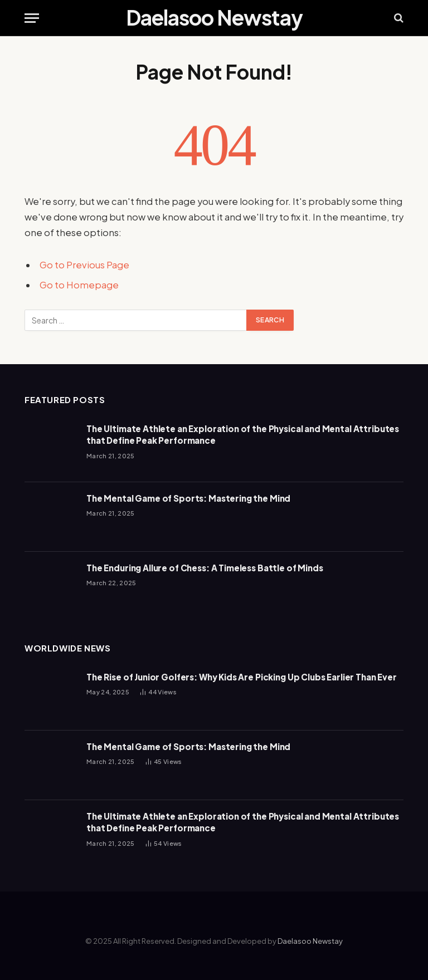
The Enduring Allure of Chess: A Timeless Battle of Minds (205, 568)
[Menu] (32, 18)
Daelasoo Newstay (310, 941)
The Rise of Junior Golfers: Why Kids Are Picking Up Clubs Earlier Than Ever (242, 677)
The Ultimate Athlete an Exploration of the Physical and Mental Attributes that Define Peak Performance (243, 434)
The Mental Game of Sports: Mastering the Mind (188, 498)
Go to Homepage (79, 285)
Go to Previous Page (84, 265)
